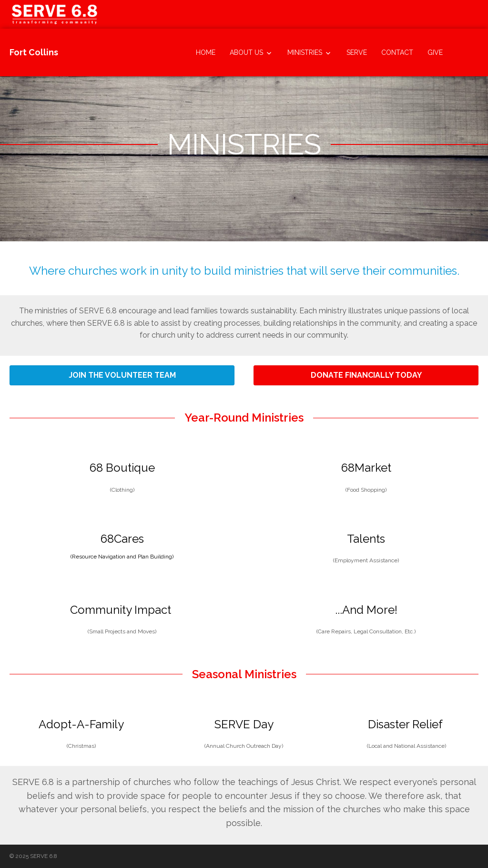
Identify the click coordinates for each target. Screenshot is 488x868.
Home (206, 52)
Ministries (305, 52)
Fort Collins (34, 52)
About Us (246, 52)
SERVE (357, 52)
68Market (366, 468)
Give (435, 52)
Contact (397, 52)
